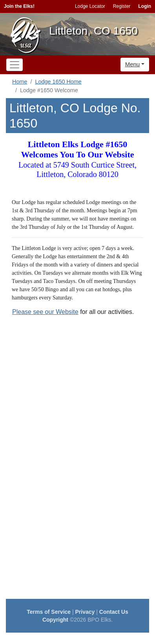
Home (20, 82)
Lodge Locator (90, 6)
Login (145, 6)
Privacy (85, 612)
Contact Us (114, 612)
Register (122, 6)
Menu (133, 64)
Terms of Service (49, 612)
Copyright (55, 620)
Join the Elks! (19, 6)
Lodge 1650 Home (58, 82)
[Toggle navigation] (15, 65)
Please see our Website (45, 312)
